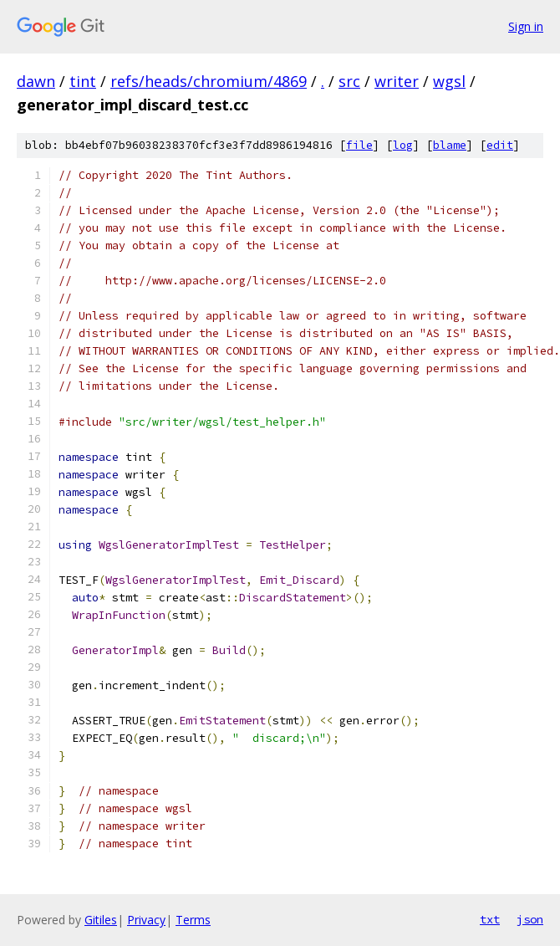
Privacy (146, 920)
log (403, 145)
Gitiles (101, 920)
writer (397, 81)
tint (83, 81)
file (359, 145)
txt (490, 919)
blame (450, 145)
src (349, 81)
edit (500, 145)
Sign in (526, 26)
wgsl (449, 81)
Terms (193, 920)
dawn (36, 81)
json (530, 919)
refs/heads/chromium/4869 (209, 81)
